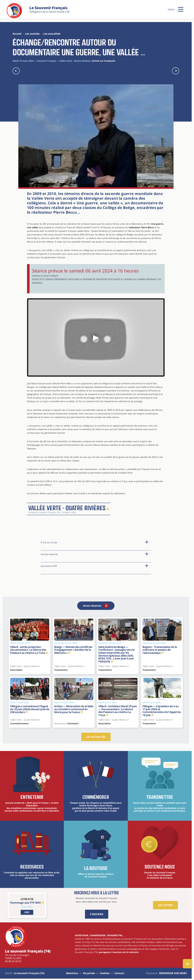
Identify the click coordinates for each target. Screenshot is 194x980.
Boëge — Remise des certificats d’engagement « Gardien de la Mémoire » (73, 650)
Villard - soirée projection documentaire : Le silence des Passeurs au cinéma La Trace (29, 650)
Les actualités (96, 737)
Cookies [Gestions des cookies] (105, 973)
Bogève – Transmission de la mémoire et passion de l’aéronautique (160, 650)
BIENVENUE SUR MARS (173, 973)
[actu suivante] (176, 71)
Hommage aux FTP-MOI (27, 903)
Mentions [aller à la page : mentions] (72, 973)
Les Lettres (165, 905)
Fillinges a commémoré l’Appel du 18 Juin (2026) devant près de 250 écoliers (30, 709)
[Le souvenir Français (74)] (14, 18)
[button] (181, 9)
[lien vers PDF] (27, 912)
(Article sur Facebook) (103, 61)
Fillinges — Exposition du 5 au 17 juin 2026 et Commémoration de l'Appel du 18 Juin (162, 711)
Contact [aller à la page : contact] (119, 973)
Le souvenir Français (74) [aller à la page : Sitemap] (29, 973)
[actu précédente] (16, 71)
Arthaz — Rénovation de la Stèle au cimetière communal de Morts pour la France (74, 709)
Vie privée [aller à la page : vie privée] (89, 973)
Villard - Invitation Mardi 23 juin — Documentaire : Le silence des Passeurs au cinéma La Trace (118, 711)
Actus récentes (96, 606)
